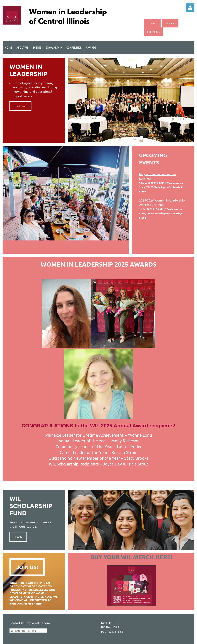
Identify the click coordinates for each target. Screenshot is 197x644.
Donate (170, 23)
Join (152, 23)
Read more (20, 106)
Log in (190, 8)
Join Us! (27, 567)
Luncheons (153, 32)
